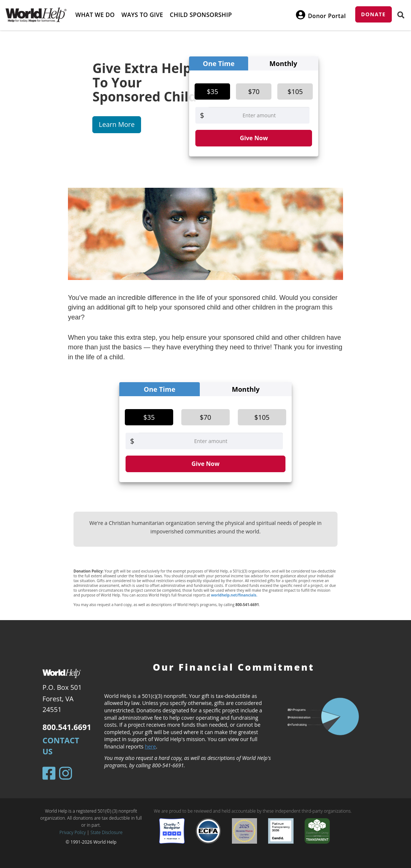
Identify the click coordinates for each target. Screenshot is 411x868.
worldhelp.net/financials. (234, 595)
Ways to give (142, 15)
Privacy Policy (73, 832)
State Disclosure (107, 832)
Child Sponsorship (201, 15)
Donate (374, 14)
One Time (219, 63)
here (150, 746)
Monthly (283, 63)
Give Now (254, 138)
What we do (95, 15)
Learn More (117, 124)
